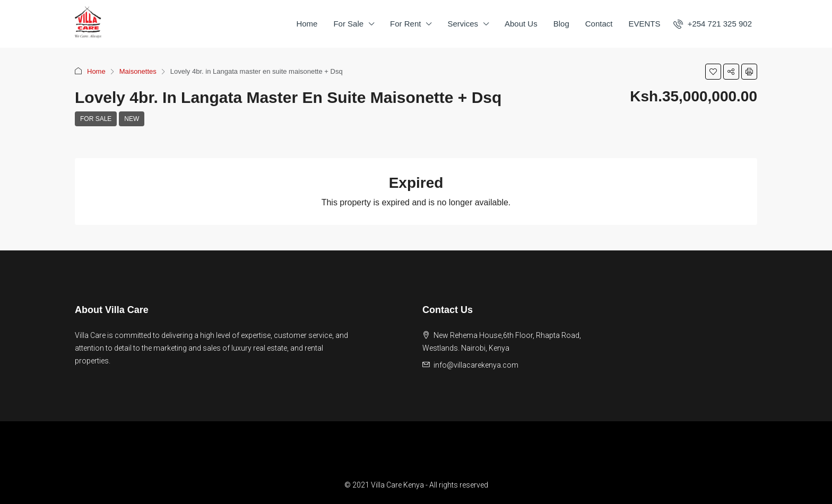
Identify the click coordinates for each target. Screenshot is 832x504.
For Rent (405, 24)
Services (463, 24)
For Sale (348, 24)
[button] (713, 72)
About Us (521, 24)
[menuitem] (713, 24)
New (132, 119)
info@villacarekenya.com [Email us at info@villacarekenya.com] (476, 365)
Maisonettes (138, 71)
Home (307, 24)
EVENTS (644, 24)
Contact (599, 24)
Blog (561, 24)
